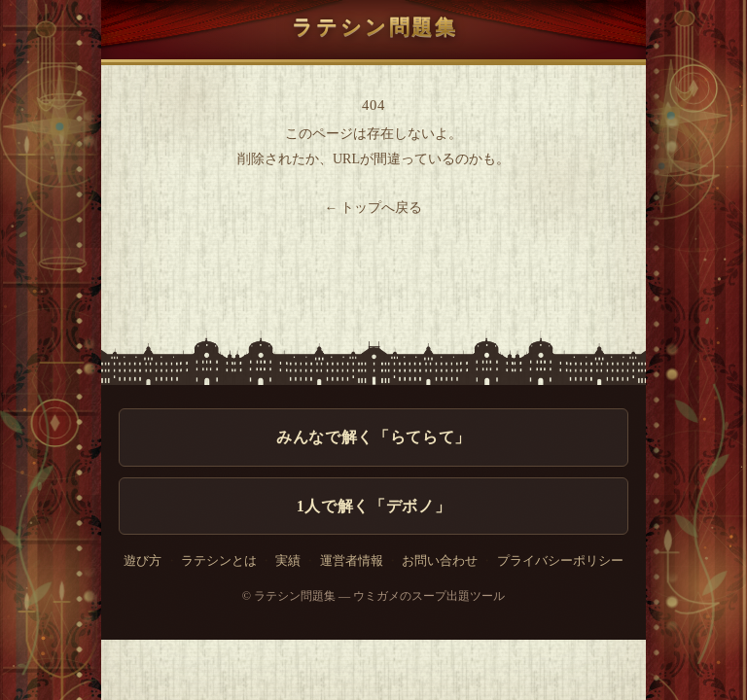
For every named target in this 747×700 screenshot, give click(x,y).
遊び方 (142, 561)
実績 (288, 561)
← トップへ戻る (374, 208)
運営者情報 (352, 561)
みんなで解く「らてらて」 (373, 437)
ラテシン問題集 (373, 27)
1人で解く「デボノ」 (373, 506)
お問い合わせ (440, 561)
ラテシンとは (219, 561)
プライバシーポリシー (560, 561)
